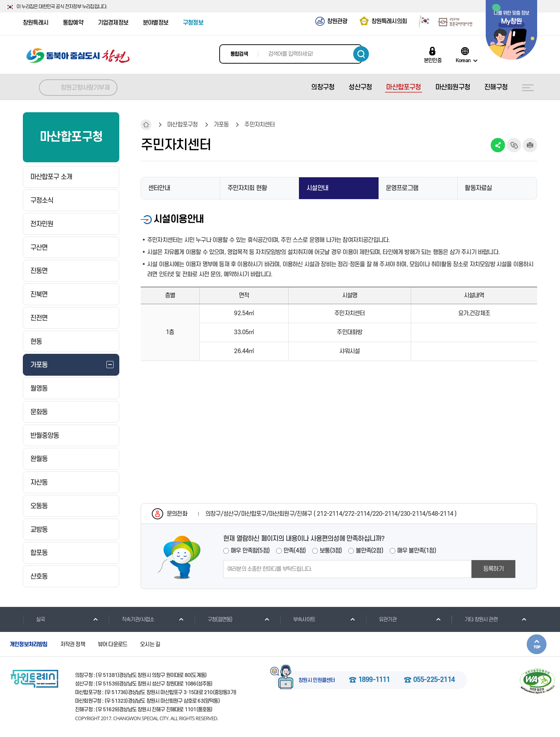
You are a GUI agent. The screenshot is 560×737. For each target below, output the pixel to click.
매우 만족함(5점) (250, 551)
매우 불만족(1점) (417, 551)
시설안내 (317, 188)
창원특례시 (36, 23)
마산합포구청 (182, 125)
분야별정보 (156, 23)
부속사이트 (297, 619)
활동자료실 (478, 188)
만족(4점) (295, 551)
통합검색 (239, 54)
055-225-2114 (434, 680)
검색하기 (361, 54)
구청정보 (193, 23)
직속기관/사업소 (131, 619)
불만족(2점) (369, 551)
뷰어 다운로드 (112, 644)
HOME (146, 125)
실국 (34, 619)
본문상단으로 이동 (537, 644)
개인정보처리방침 (29, 644)
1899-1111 (374, 680)
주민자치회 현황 (247, 188)
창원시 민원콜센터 (317, 681)
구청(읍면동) (213, 619)
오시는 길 (150, 644)
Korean (463, 60)
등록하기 (493, 569)
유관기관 (381, 619)
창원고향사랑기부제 (85, 88)
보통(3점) (331, 551)
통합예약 (73, 23)
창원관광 (337, 21)
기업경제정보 (113, 23)
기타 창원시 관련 (474, 619)
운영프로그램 (402, 188)
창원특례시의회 (389, 21)
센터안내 (159, 188)
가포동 (221, 125)
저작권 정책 (73, 644)
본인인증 (433, 60)
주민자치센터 (259, 125)
